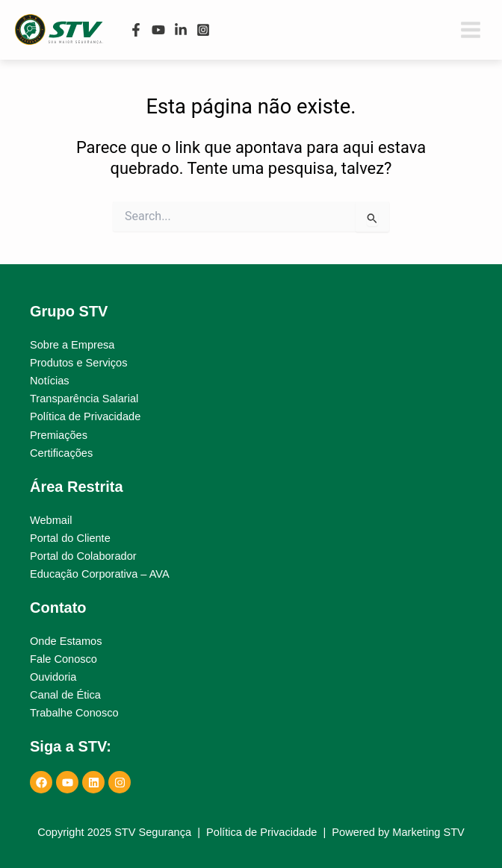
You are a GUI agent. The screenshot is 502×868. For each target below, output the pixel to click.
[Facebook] (136, 30)
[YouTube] (158, 30)
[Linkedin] (181, 30)
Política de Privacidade (261, 832)
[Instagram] (203, 30)
